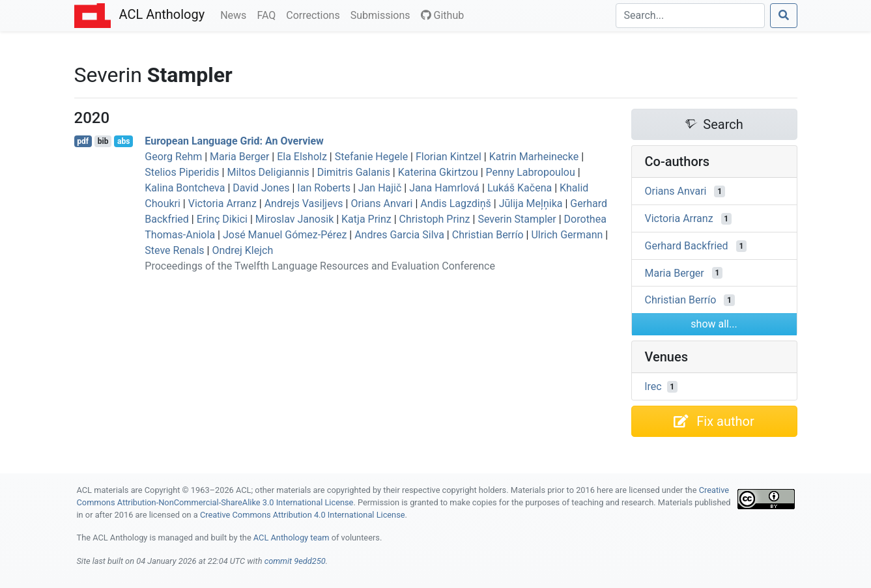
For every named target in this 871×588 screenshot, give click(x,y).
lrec (653, 386)
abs (123, 141)
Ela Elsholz (302, 157)
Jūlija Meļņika (531, 203)
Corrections (315, 14)
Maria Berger (239, 157)
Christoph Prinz (435, 219)
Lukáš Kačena (520, 188)
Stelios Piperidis (182, 172)
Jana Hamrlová (444, 188)
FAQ (269, 14)
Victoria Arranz (222, 203)
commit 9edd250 (295, 561)
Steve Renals (174, 250)
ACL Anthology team (292, 538)
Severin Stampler (517, 219)
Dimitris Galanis (354, 172)
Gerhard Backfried (687, 246)
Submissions (383, 14)
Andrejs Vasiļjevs (304, 203)
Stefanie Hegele (371, 157)
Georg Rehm (173, 157)
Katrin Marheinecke (534, 157)
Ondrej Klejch (242, 250)
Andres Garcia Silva (399, 235)
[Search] (690, 16)
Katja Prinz (366, 219)
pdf (83, 141)
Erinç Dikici (222, 219)
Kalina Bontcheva (185, 188)
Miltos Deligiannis (268, 172)
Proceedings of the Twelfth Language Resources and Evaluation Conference (320, 266)
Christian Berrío (488, 235)
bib (103, 141)
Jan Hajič (380, 188)
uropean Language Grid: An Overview (234, 141)
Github (443, 15)
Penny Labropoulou (531, 172)
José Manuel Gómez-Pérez (285, 235)
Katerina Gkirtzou (438, 172)
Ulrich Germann (567, 235)
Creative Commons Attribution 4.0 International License (303, 515)
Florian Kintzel (449, 157)
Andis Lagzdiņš (456, 203)
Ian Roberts (324, 188)
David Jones (261, 188)
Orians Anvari (381, 203)
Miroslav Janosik (294, 219)
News (236, 14)
